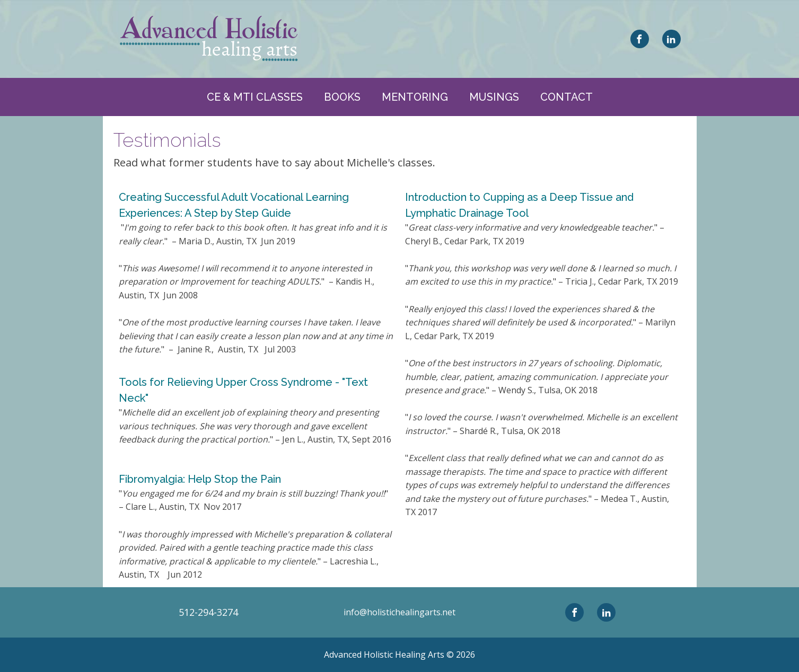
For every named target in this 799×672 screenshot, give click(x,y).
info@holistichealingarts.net (400, 612)
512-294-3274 (208, 612)
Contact (567, 97)
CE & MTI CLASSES (255, 97)
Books (342, 97)
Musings (494, 97)
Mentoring (415, 97)
